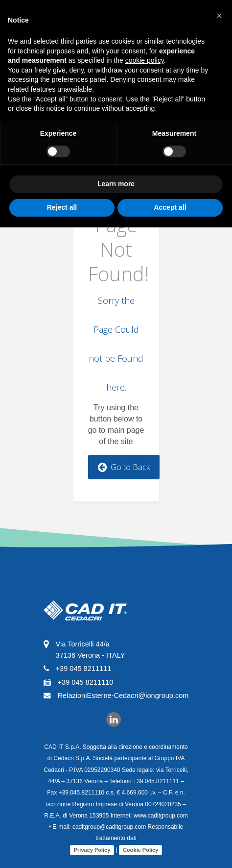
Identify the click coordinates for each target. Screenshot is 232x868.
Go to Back (124, 467)
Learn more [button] (116, 184)
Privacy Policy (90, 850)
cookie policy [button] (145, 60)
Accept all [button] (170, 207)
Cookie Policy (139, 850)
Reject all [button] (62, 207)
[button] (219, 16)
